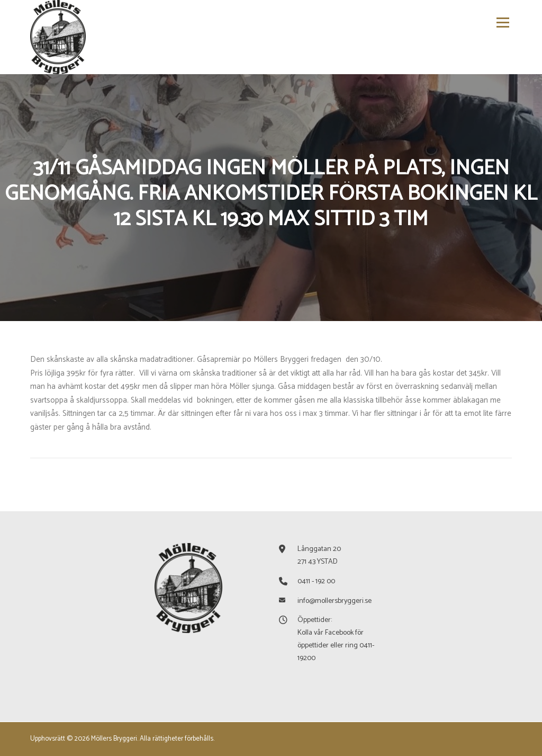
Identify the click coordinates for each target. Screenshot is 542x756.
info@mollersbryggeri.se (335, 601)
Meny (502, 23)
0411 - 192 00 (316, 581)
